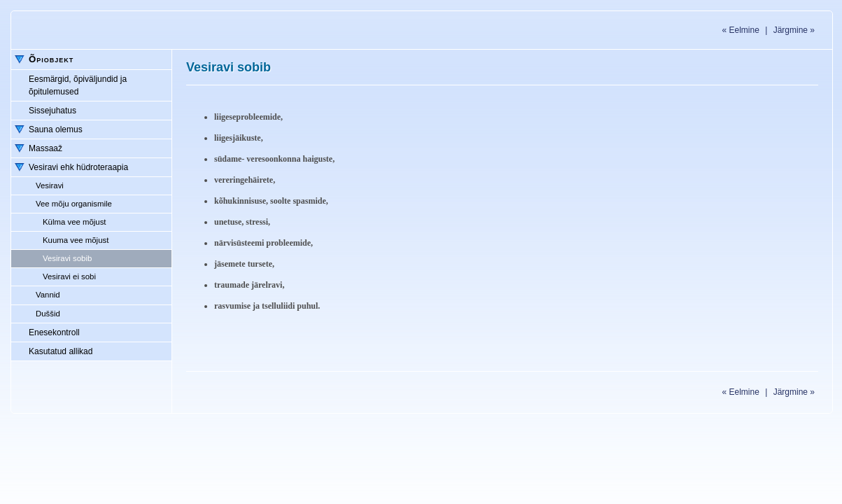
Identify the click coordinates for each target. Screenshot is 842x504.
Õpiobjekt (51, 59)
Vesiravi (50, 185)
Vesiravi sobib (67, 258)
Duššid (48, 314)
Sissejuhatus (52, 111)
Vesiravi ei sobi (69, 276)
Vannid (48, 295)
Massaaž (45, 148)
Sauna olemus (56, 129)
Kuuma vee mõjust (76, 240)
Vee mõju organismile (74, 204)
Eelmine (740, 30)
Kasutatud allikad (61, 351)
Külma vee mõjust (75, 222)
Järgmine (794, 30)
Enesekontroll (54, 332)
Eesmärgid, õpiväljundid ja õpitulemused (78, 85)
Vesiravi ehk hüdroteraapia (78, 167)
